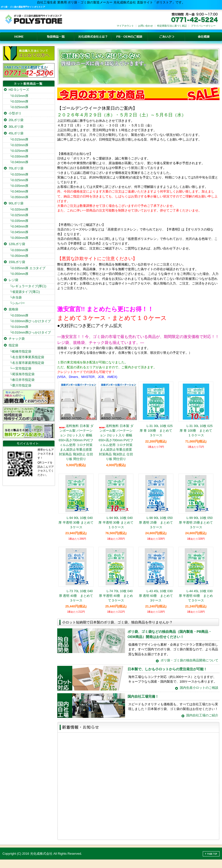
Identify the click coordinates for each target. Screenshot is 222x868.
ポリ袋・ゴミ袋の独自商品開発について (189, 660)
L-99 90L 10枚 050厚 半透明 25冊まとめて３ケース (196, 523)
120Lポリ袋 (17, 244)
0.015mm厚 (19, 96)
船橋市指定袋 (21, 351)
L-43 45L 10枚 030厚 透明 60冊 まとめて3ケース (156, 596)
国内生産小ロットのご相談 (199, 688)
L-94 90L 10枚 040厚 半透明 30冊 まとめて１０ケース (116, 523)
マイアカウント (125, 26)
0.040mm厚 (19, 162)
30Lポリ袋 (16, 127)
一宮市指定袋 (21, 368)
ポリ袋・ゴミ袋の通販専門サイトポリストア (23, 7)
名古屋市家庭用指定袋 (27, 363)
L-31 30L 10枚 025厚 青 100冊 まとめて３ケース (156, 431)
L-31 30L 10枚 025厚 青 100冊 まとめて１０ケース (196, 431)
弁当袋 (16, 297)
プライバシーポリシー (203, 26)
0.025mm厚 (19, 107)
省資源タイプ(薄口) (25, 292)
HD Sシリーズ (19, 90)
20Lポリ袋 (16, 120)
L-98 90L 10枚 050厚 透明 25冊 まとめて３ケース (156, 523)
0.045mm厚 (19, 232)
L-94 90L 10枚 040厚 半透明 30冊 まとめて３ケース (76, 523)
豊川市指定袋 (21, 385)
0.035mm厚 (19, 186)
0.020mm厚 (19, 101)
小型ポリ (15, 113)
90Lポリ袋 (16, 203)
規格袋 (13, 309)
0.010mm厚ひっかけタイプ (30, 332)
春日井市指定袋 (22, 380)
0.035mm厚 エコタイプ (28, 268)
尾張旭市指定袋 (22, 374)
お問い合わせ (146, 26)
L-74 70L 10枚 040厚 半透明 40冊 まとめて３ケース (116, 596)
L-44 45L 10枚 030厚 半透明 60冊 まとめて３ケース (196, 596)
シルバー (17, 303)
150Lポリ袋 (17, 262)
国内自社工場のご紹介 (202, 715)
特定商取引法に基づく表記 (172, 26)
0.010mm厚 (19, 327)
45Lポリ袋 (16, 133)
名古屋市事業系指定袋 (27, 357)
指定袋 (13, 345)
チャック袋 (17, 339)
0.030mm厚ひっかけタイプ (30, 321)
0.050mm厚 (19, 197)
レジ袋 (13, 280)
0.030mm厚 (19, 156)
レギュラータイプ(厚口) (28, 286)
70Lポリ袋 (16, 168)
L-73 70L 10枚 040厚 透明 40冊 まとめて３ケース (76, 596)
